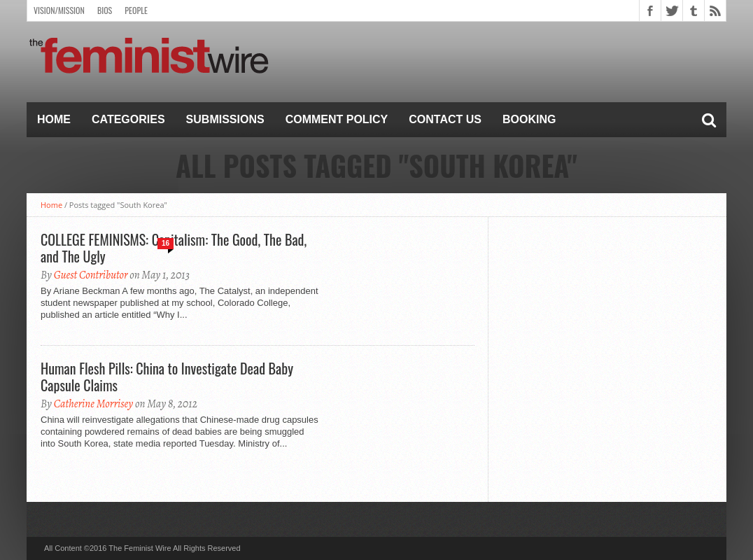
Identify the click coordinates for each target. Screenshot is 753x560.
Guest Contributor (91, 275)
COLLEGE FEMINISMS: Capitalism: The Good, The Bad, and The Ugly (174, 248)
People (136, 10)
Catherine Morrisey (94, 404)
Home (54, 119)
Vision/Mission (59, 10)
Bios (105, 10)
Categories (128, 119)
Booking (529, 119)
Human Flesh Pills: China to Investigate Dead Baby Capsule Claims (167, 377)
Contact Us (445, 119)
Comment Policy (337, 119)
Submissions (225, 119)
